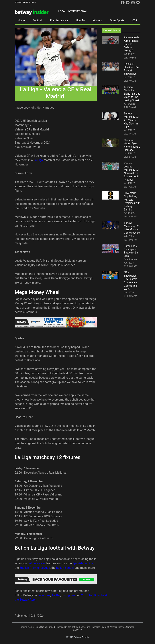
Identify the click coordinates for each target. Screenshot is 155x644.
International (77, 11)
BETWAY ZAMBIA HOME (26, 2)
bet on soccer (37, 563)
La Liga (38, 160)
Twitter (56, 595)
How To (80, 20)
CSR (135, 20)
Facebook (44, 595)
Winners (97, 20)
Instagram (68, 595)
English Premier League (35, 568)
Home (21, 20)
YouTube (87, 595)
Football (37, 20)
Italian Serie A (65, 568)
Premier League (59, 20)
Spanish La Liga (83, 563)
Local (62, 11)
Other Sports (117, 20)
